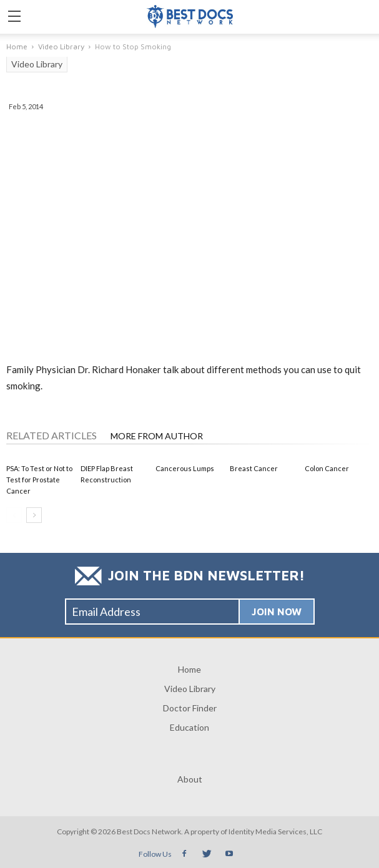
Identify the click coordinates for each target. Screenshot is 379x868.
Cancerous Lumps (185, 468)
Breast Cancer (254, 468)
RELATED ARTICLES (52, 435)
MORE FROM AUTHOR (157, 436)
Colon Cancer (327, 468)
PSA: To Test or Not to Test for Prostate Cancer (39, 480)
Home (189, 669)
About (190, 779)
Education (189, 727)
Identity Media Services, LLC (275, 831)
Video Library (37, 64)
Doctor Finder (190, 708)
